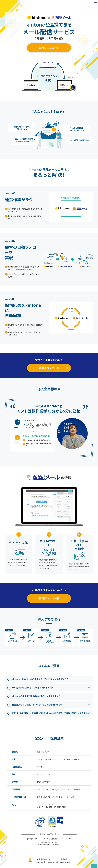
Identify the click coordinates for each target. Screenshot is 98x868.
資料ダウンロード (49, 48)
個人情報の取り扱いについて (45, 859)
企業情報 (64, 859)
